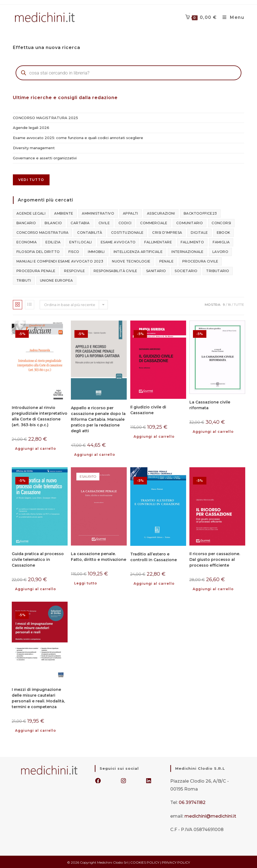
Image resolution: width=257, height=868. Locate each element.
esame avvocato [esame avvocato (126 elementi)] (118, 242)
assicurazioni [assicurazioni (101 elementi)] (161, 213)
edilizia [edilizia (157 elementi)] (53, 242)
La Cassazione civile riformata (210, 404)
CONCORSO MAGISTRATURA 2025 (45, 118)
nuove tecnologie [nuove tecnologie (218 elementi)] (131, 261)
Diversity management (34, 148)
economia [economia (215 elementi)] (27, 242)
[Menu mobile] (233, 17)
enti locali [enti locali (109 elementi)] (80, 242)
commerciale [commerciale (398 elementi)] (154, 222)
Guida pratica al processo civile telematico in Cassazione (38, 559)
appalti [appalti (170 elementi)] (131, 213)
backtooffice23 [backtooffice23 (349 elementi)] (200, 213)
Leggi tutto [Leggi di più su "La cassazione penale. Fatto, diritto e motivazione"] (86, 583)
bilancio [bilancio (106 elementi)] (53, 222)
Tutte (239, 304)
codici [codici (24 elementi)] (125, 222)
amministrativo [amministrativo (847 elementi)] (98, 213)
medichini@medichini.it (210, 815)
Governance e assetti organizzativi (45, 157)
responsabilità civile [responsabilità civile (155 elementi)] (115, 270)
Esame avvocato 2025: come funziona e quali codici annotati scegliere (78, 137)
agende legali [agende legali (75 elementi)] (31, 213)
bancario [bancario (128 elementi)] (26, 222)
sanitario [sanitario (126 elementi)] (156, 270)
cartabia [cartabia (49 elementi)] (80, 222)
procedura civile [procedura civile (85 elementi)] (200, 261)
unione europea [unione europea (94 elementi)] (57, 280)
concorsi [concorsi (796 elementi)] (221, 222)
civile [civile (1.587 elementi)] (104, 222)
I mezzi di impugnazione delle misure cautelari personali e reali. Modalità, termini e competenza (38, 698)
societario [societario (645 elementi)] (186, 270)
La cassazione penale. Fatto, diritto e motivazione (99, 556)
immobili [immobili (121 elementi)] (96, 251)
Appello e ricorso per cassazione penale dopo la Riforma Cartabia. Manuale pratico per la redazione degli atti (98, 419)
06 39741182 (192, 802)
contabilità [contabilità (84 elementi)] (90, 232)
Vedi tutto (31, 179)
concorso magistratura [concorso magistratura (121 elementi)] (42, 232)
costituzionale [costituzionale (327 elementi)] (127, 232)
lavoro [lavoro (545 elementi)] (220, 251)
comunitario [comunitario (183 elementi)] (190, 222)
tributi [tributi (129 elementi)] (24, 280)
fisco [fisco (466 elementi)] (74, 251)
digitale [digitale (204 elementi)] (199, 232)
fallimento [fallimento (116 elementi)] (192, 242)
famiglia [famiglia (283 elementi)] (221, 242)
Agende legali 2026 (31, 128)
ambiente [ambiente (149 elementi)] (64, 213)
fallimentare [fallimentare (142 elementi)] (158, 242)
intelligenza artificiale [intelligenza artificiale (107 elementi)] (138, 251)
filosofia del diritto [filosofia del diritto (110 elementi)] (38, 251)
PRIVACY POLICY (176, 861)
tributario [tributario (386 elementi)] (218, 270)
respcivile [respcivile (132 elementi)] (74, 270)
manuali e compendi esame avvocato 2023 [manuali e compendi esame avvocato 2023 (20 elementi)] (60, 261)
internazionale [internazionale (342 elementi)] (187, 251)
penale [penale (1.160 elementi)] (166, 261)
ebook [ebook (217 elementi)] (223, 232)
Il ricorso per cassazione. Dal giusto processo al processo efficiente (215, 559)
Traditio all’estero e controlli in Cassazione (154, 556)
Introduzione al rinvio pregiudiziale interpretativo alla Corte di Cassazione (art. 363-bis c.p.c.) (40, 416)
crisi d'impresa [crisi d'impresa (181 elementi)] (167, 232)
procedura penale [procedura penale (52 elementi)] (36, 270)
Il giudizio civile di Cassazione (148, 409)
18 (229, 304)
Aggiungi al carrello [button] (36, 448)
